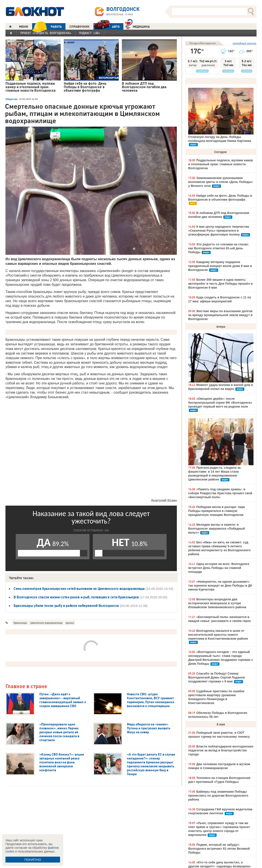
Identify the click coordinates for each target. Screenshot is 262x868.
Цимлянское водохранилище (47, 623)
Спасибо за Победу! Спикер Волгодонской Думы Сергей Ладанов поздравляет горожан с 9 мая (217, 677)
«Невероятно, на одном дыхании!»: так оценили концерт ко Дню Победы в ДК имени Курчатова (220, 586)
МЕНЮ (24, 27)
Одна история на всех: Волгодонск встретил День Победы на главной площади (219, 568)
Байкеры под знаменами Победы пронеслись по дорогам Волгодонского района (218, 796)
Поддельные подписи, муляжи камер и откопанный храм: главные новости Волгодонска (221, 164)
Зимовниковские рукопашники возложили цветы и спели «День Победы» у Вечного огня (221, 182)
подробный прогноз (244, 43)
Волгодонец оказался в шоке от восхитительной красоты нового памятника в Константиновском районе (218, 635)
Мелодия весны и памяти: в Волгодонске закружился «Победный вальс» (216, 529)
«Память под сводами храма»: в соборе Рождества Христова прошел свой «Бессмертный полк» (220, 493)
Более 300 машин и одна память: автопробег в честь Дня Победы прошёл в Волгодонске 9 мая (220, 284)
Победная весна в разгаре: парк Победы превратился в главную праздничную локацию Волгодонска (216, 511)
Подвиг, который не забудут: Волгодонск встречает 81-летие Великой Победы (219, 849)
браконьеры (20, 623)
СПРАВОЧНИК (79, 27)
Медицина (137, 26)
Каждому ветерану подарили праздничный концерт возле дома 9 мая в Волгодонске (220, 266)
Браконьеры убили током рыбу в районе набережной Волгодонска (66, 606)
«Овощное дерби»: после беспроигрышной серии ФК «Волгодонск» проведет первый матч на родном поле (220, 403)
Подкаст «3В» (90, 33)
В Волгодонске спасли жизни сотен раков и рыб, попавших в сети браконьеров (76, 597)
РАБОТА (47, 27)
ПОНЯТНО (33, 860)
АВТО (107, 27)
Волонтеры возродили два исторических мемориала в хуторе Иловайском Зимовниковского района (217, 603)
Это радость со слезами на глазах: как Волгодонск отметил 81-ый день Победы (219, 248)
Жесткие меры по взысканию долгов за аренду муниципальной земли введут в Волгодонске (220, 315)
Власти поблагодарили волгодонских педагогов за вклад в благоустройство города (221, 750)
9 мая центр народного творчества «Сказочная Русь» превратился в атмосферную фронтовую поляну (219, 231)
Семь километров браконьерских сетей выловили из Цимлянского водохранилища (79, 589)
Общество (11, 99)
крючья (70, 623)
